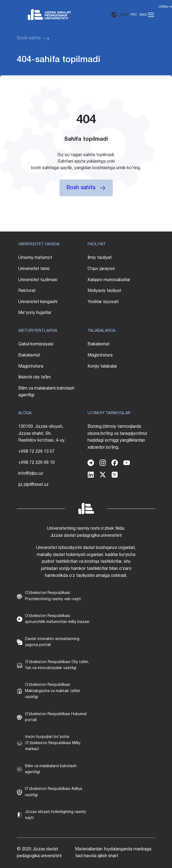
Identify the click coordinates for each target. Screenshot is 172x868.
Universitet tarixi (34, 269)
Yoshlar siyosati (103, 302)
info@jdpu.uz (31, 474)
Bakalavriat (29, 355)
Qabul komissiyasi (36, 344)
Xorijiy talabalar (102, 367)
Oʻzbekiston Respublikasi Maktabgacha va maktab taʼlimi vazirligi (52, 691)
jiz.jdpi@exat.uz (33, 485)
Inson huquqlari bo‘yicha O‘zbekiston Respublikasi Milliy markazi (53, 743)
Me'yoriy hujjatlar (35, 313)
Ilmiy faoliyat (100, 258)
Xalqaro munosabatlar (109, 280)
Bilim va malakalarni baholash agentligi (46, 392)
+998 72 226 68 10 (36, 463)
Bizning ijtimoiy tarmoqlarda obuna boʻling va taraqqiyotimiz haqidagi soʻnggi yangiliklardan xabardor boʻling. (117, 437)
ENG (143, 15)
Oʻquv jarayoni (101, 269)
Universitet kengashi (38, 302)
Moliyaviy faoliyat (104, 291)
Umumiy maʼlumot (35, 258)
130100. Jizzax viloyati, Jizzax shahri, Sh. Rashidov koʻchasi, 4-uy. (42, 434)
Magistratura (31, 367)
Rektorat (27, 291)
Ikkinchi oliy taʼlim (35, 377)
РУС (134, 15)
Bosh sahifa (29, 38)
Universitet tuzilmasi (38, 280)
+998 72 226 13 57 (36, 452)
